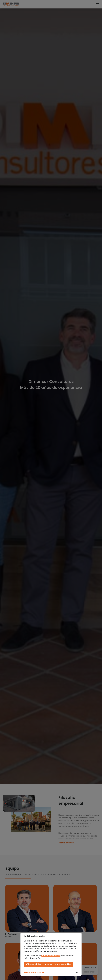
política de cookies (51, 956)
